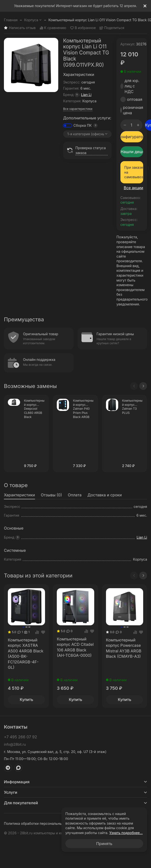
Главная (11, 20)
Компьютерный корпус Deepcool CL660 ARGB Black (34, 409)
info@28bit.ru (15, 744)
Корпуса (33, 20)
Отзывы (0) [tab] (51, 495)
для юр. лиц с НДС (132, 86)
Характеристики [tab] (19, 495)
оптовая (135, 99)
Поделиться (112, 28)
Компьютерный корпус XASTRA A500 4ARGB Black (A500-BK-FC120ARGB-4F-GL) (26, 654)
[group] (31, 65)
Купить (27, 700)
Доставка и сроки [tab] (105, 495)
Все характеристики (78, 109)
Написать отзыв (20, 28)
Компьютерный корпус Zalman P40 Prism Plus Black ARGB (83, 409)
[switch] (68, 125)
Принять (104, 844)
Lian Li (86, 95)
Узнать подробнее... (126, 833)
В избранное (83, 28)
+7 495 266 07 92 (20, 737)
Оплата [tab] (75, 495)
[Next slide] (143, 386)
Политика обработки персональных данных (41, 823)
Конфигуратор (132, 137)
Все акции (133, 188)
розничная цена (133, 110)
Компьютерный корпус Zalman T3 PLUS (132, 407)
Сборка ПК (83, 125)
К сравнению (53, 28)
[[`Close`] (145, 6)
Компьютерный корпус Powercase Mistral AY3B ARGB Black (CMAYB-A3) (124, 648)
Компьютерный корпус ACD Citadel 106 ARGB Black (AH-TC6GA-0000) (75, 647)
